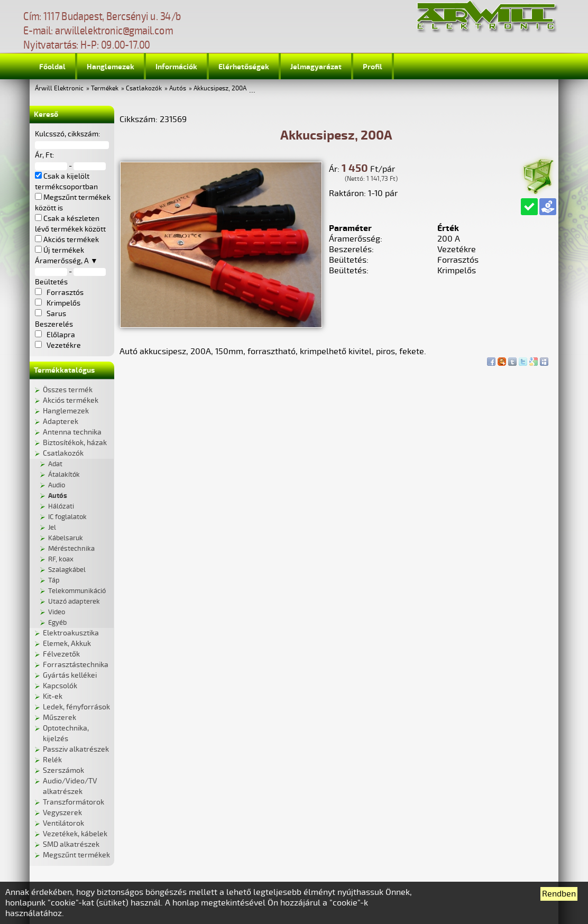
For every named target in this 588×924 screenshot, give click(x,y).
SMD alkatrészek (71, 844)
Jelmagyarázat (316, 67)
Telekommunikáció (77, 591)
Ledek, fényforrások (76, 707)
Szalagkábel (67, 570)
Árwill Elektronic (59, 89)
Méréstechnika (71, 549)
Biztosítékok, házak (75, 443)
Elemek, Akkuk (67, 644)
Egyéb (57, 623)
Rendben (559, 894)
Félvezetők (61, 654)
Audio (57, 485)
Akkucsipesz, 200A (220, 89)
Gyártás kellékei (70, 675)
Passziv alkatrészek (76, 749)
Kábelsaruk (66, 538)
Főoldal (52, 67)
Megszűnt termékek (76, 855)
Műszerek (59, 718)
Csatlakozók (144, 89)
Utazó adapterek (74, 602)
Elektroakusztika (71, 633)
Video (57, 612)
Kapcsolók (60, 686)
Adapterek (61, 422)
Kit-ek (53, 696)
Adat (55, 464)
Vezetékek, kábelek (75, 834)
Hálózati (61, 506)
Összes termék (68, 390)
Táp (54, 580)
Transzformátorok (73, 802)
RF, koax (61, 559)
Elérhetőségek (244, 67)
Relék (52, 760)
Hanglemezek (111, 67)
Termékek (105, 89)
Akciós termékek (71, 400)
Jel (52, 528)
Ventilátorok (63, 823)
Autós (178, 89)
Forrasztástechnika (76, 665)
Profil (373, 67)
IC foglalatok (67, 517)
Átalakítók (64, 475)
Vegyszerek (62, 813)
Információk (176, 67)
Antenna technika (72, 432)
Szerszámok (63, 770)
